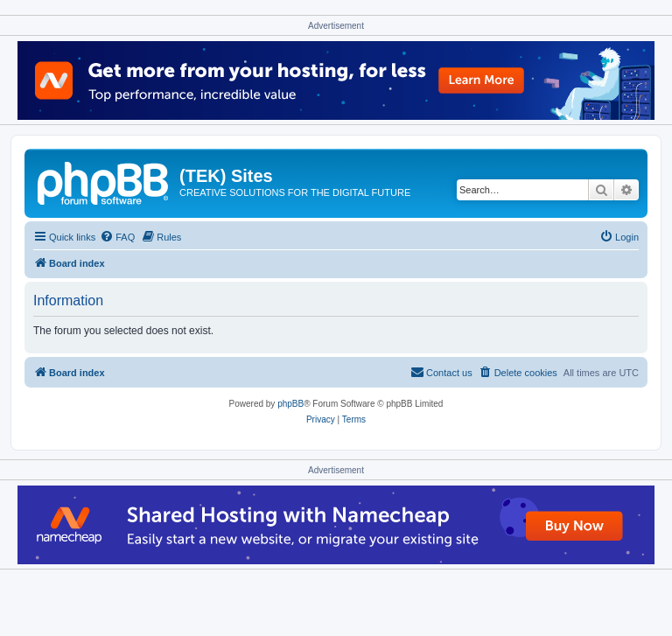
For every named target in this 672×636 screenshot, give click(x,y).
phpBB (290, 404)
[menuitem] (117, 237)
